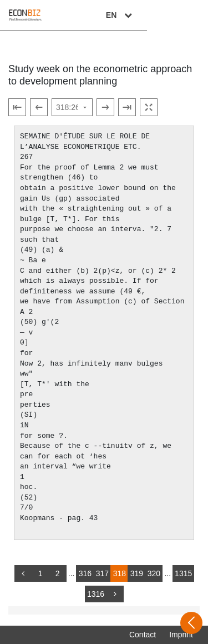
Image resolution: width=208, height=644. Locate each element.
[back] (23, 573)
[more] (115, 594)
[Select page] (72, 107)
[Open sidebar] (191, 623)
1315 (183, 573)
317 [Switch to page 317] (102, 573)
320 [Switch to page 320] (154, 573)
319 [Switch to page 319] (137, 573)
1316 (96, 594)
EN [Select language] (181, 15)
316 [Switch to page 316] (85, 573)
